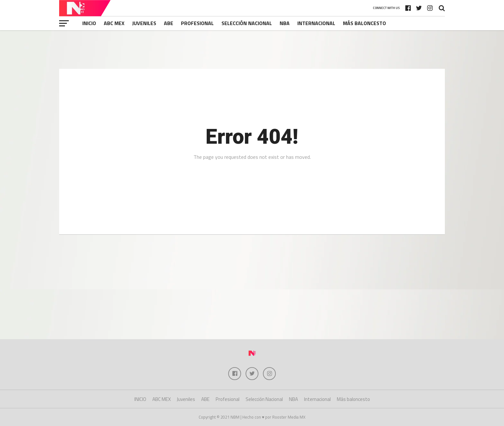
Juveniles (144, 23)
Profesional (197, 23)
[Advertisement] (252, 50)
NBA (285, 23)
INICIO (89, 23)
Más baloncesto (364, 23)
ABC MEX (114, 23)
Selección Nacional (247, 23)
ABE (169, 23)
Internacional (316, 23)
